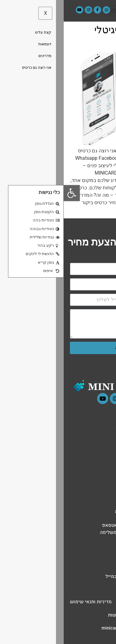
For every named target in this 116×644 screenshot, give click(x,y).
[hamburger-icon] (51, 11)
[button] (8, 193)
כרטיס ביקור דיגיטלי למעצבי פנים (72, 36)
